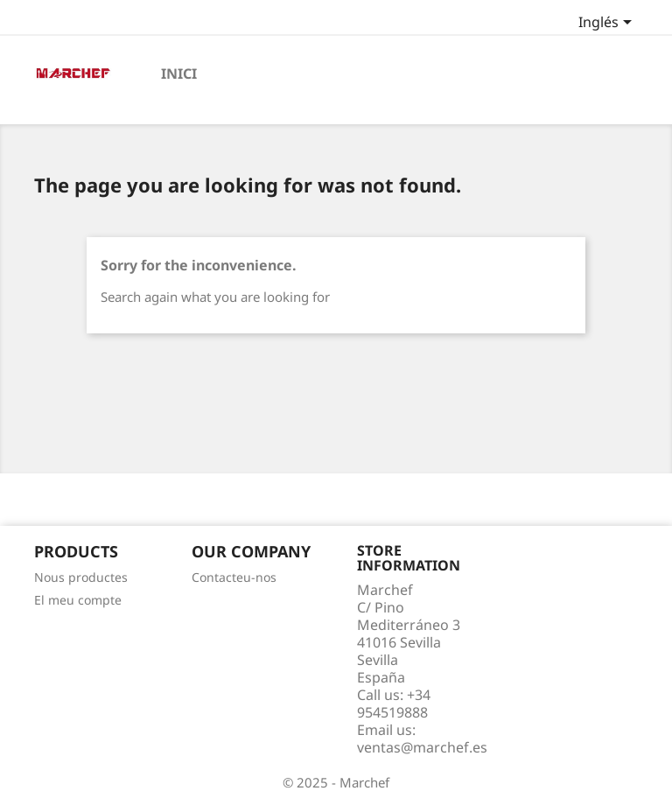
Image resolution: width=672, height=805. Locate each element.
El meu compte (78, 600)
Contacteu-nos (234, 577)
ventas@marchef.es (422, 747)
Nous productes (81, 577)
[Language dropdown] (608, 24)
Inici (179, 73)
